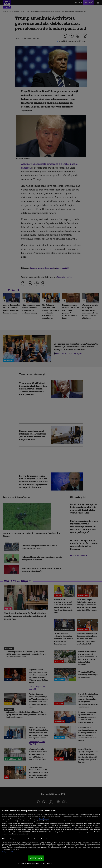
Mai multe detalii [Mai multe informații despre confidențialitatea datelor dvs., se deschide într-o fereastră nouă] (44, 819)
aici (73, 827)
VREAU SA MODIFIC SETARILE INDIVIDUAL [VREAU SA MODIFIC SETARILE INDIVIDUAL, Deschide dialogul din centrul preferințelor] (35, 863)
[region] (51, 837)
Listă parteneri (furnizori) (10, 852)
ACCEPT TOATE (36, 858)
